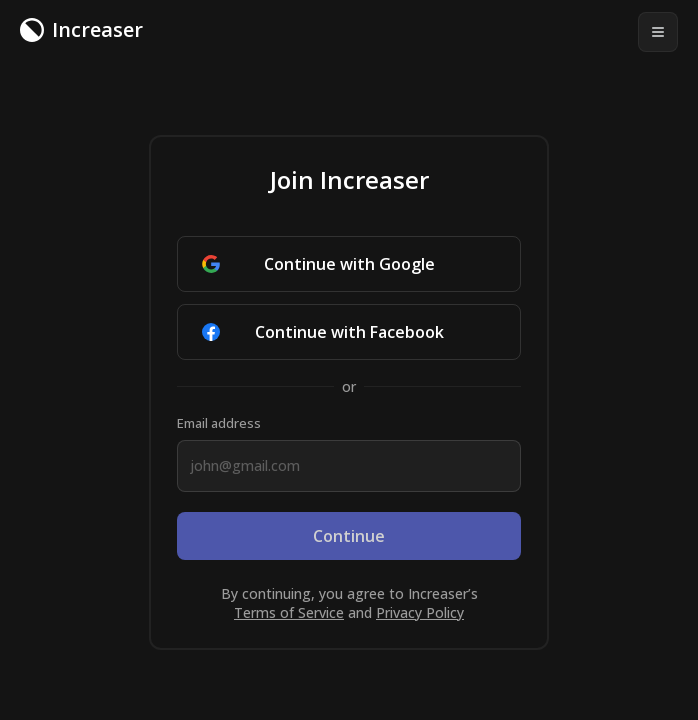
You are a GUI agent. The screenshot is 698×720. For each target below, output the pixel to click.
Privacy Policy (420, 612)
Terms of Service (289, 612)
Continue (349, 536)
